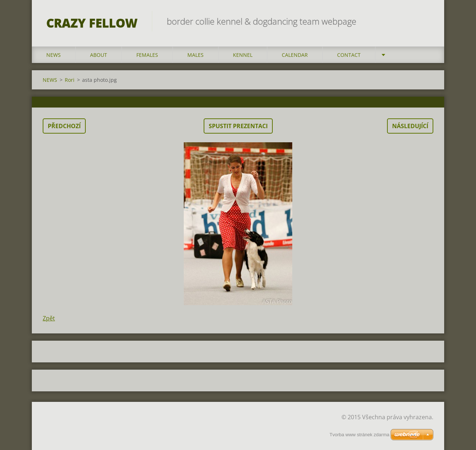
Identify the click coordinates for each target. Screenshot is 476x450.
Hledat (425, 21)
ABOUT (99, 55)
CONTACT (349, 55)
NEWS (54, 55)
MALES (195, 55)
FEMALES (147, 55)
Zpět (49, 318)
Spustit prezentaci (238, 126)
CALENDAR (295, 55)
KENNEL (243, 55)
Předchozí (64, 126)
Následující (410, 126)
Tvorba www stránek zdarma (359, 435)
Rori (70, 80)
